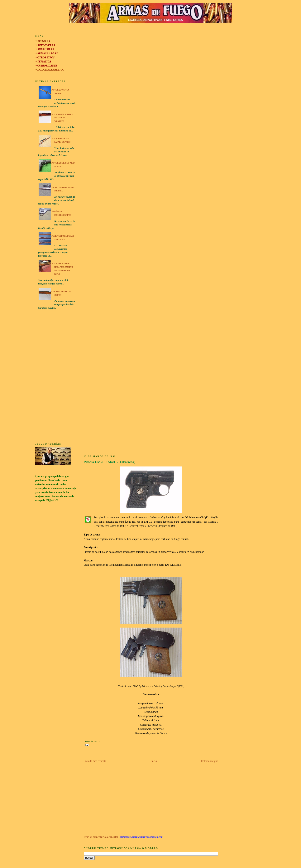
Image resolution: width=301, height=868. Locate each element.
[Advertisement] (56, 377)
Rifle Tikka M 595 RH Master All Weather (62, 118)
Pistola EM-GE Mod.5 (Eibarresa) (110, 462)
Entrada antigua (210, 761)
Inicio (154, 761)
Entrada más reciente (95, 761)
